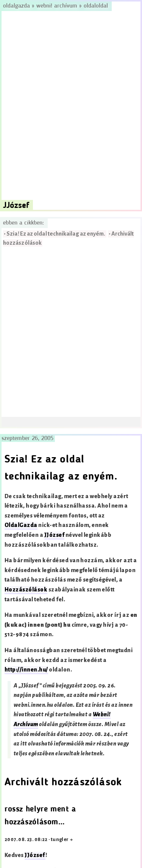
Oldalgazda (17, 6)
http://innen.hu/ (26, 670)
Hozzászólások (26, 590)
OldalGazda (21, 525)
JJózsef (54, 535)
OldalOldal (96, 6)
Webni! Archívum (57, 6)
